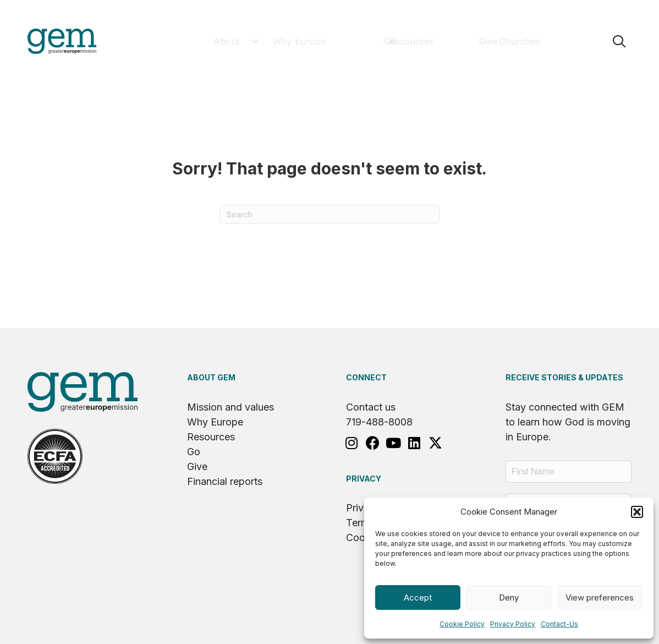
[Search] (329, 214)
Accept (418, 597)
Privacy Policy (513, 624)
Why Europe (215, 422)
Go (194, 452)
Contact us (371, 407)
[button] (637, 512)
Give (197, 466)
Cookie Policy (462, 624)
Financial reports (225, 481)
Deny (509, 597)
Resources (211, 437)
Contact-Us (559, 624)
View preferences (600, 597)
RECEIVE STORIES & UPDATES (564, 377)
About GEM (211, 377)
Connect (366, 377)
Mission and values (230, 407)
